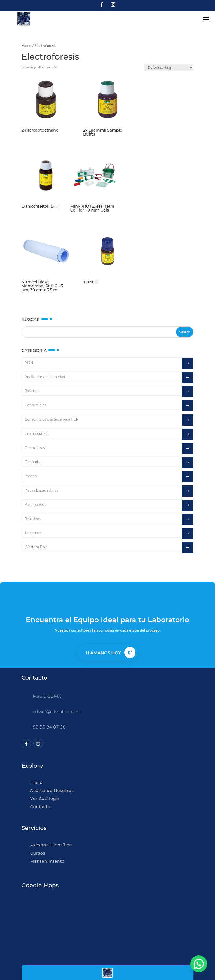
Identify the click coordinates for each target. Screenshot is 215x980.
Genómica (33, 461)
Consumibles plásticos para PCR (52, 419)
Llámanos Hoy (103, 653)
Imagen (31, 476)
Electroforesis (36, 448)
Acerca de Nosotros (52, 791)
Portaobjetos (35, 504)
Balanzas (32, 391)
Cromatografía (37, 433)
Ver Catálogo (45, 799)
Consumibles (35, 405)
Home (26, 46)
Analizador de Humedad (45, 377)
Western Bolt (36, 547)
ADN (29, 362)
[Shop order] (169, 67)
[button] (199, 964)
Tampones (33, 532)
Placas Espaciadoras (41, 490)
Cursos (38, 853)
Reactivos (33, 519)
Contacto (40, 807)
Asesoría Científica (51, 845)
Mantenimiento (47, 861)
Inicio (36, 782)
